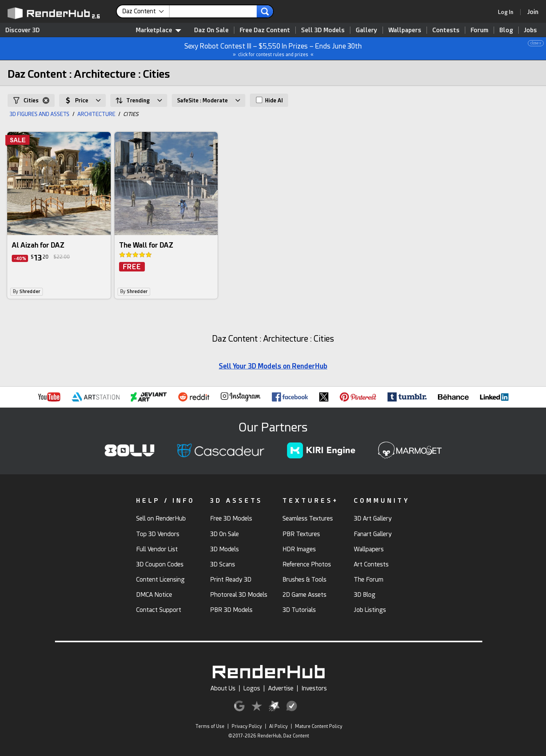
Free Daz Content (265, 30)
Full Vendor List (157, 549)
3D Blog (365, 595)
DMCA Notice (154, 595)
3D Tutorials (299, 610)
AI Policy (278, 726)
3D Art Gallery (373, 518)
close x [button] (536, 43)
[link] (508, 12)
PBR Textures (301, 534)
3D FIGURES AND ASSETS (39, 114)
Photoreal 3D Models (239, 595)
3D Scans (223, 564)
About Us (223, 688)
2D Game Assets (304, 595)
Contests (446, 30)
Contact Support (159, 610)
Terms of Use (210, 726)
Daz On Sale (211, 30)
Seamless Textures (308, 518)
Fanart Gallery (373, 534)
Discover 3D (23, 30)
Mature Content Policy (319, 726)
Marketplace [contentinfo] (158, 30)
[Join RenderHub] (533, 12)
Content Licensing (160, 580)
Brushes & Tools (304, 580)
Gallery (366, 30)
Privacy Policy (247, 726)
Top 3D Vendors (158, 534)
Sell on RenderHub (161, 518)
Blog (506, 30)
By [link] (27, 292)
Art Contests (371, 564)
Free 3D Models (231, 518)
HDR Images (299, 549)
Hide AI (269, 100)
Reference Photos (307, 564)
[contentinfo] (146, 11)
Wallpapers (405, 30)
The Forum (369, 580)
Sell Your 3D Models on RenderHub (273, 366)
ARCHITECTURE (96, 114)
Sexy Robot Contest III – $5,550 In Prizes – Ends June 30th (273, 49)
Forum (479, 30)
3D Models (224, 549)
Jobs (530, 30)
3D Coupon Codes (160, 564)
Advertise (281, 688)
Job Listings (370, 610)
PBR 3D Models (231, 610)
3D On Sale (224, 534)
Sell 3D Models (323, 30)
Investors (314, 688)
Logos (252, 688)
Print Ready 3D (231, 580)
